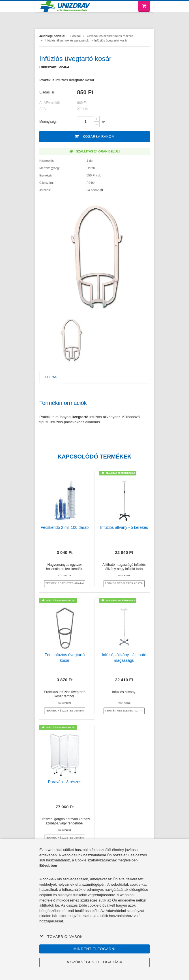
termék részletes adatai (65, 583)
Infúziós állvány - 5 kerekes (124, 527)
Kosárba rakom (94, 136)
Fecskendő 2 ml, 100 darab (65, 527)
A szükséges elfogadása (94, 962)
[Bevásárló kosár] (144, 6)
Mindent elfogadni (95, 949)
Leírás (51, 377)
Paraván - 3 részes (65, 782)
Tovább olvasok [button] (61, 937)
